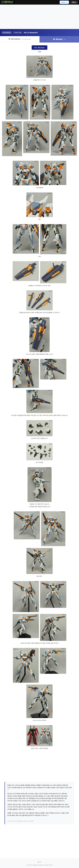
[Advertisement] (39, 17)
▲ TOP (39, 862)
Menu (74, 2)
